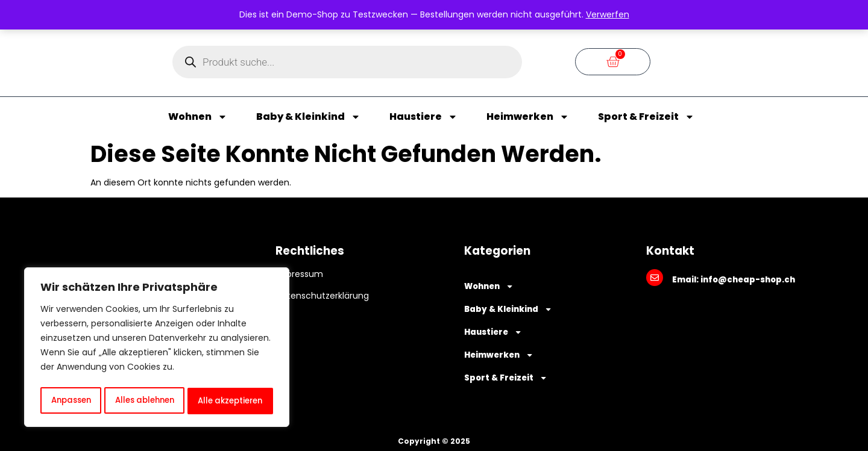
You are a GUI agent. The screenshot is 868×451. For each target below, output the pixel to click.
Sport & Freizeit (646, 117)
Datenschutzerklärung (322, 296)
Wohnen (198, 117)
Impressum (299, 274)
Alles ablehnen (143, 401)
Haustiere (423, 117)
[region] (157, 349)
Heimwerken (528, 117)
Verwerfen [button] (608, 14)
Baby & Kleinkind (308, 117)
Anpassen (70, 401)
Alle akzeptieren (231, 401)
